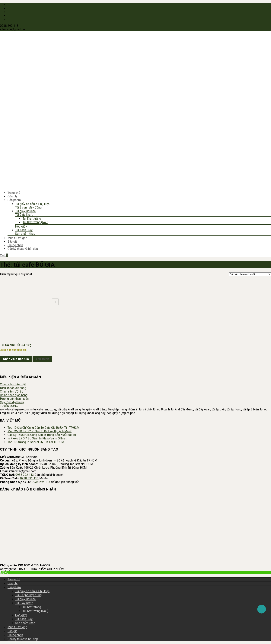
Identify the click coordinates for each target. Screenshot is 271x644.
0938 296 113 (41, 482)
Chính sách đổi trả (12, 392)
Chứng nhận (15, 245)
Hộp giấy (21, 227)
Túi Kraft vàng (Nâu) (35, 222)
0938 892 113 (29, 478)
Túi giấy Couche (25, 211)
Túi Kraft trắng (32, 219)
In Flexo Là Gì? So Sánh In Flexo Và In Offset (37, 438)
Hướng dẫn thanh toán (14, 399)
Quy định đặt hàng (12, 402)
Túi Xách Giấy (24, 230)
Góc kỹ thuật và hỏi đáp (23, 249)
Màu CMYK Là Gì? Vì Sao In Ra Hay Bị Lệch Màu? (40, 431)
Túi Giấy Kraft (24, 215)
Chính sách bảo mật (13, 384)
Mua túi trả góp (17, 238)
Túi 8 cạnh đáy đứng (28, 207)
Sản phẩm (14, 200)
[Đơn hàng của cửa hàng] (250, 274)
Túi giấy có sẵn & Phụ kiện (32, 204)
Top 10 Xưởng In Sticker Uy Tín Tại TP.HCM (36, 442)
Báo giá (12, 242)
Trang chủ (14, 193)
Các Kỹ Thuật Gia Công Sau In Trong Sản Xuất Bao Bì (42, 435)
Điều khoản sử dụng (13, 388)
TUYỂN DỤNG (9, 406)
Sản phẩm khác (25, 234)
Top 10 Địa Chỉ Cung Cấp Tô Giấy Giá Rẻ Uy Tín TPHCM (43, 428)
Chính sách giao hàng (14, 395)
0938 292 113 (25, 475)
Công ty (13, 196)
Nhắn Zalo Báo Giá (16, 359)
